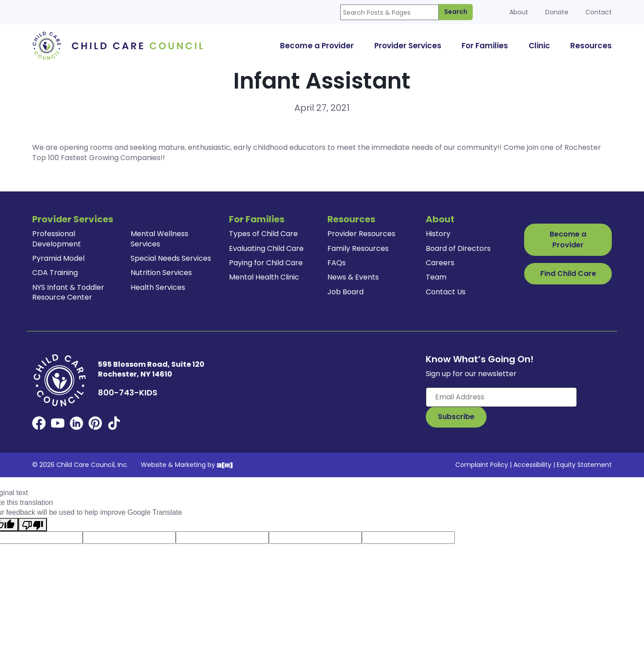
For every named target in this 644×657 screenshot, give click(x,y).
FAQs (337, 263)
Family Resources (358, 248)
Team (436, 277)
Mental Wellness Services (159, 239)
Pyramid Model (58, 258)
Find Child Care (568, 273)
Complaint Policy (482, 465)
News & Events (353, 277)
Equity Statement (584, 465)
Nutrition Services (161, 273)
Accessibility (532, 465)
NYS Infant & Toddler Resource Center (68, 292)
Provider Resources (361, 234)
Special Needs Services (171, 258)
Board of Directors (458, 248)
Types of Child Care (263, 234)
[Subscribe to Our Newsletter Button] (456, 417)
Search (456, 12)
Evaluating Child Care (266, 248)
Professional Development (57, 239)
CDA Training (55, 273)
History (438, 234)
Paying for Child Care (266, 263)
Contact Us (446, 292)
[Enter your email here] (501, 397)
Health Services (158, 287)
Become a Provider (568, 239)
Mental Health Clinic (264, 277)
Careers (440, 263)
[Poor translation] (33, 525)
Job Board (345, 292)
